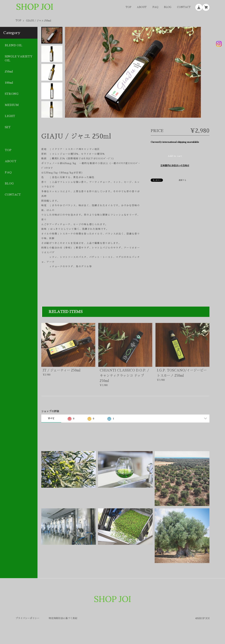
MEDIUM (12, 105)
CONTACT (184, 7)
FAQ (155, 7)
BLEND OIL (13, 45)
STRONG (12, 94)
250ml (9, 72)
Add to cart (175, 156)
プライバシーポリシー (27, 618)
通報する (182, 180)
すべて (51, 419)
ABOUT (142, 7)
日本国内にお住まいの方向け (175, 166)
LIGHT (10, 116)
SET (8, 127)
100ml (9, 83)
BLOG (168, 7)
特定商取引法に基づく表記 (63, 618)
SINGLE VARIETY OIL (19, 58)
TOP (128, 7)
